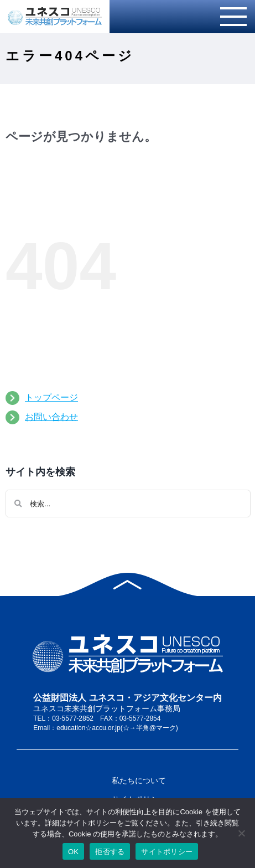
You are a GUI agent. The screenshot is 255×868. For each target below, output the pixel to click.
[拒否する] (241, 833)
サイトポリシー (167, 852)
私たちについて (139, 780)
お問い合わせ (51, 417)
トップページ (51, 397)
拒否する (110, 852)
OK (73, 852)
